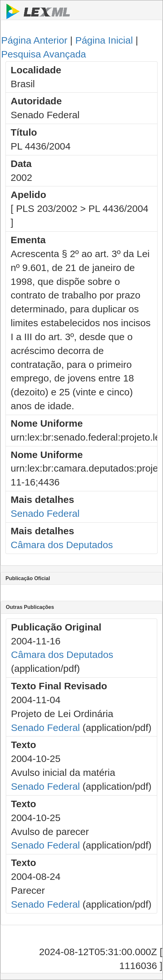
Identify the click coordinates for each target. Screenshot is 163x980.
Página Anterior (34, 40)
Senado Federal (45, 513)
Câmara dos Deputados (62, 545)
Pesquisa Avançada (44, 54)
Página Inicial (104, 40)
